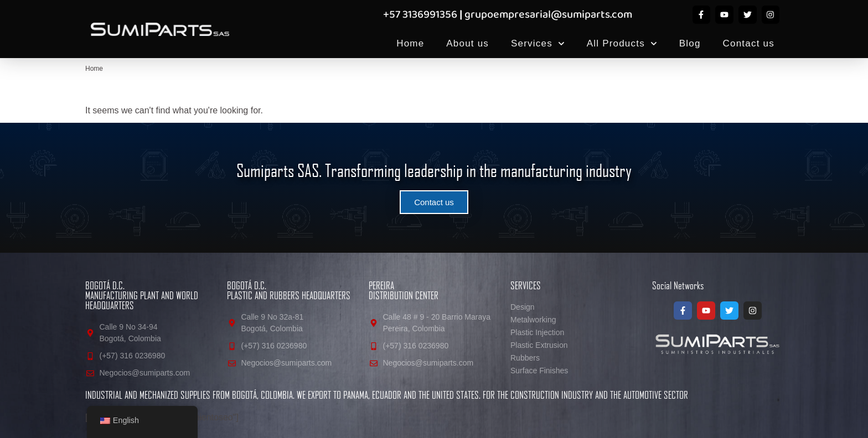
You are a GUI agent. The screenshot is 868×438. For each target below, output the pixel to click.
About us (467, 43)
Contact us (749, 43)
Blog (690, 43)
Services (538, 44)
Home (410, 43)
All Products (622, 44)
